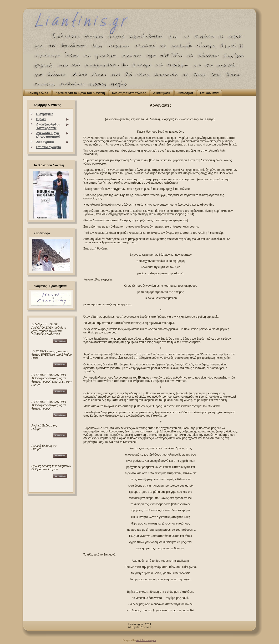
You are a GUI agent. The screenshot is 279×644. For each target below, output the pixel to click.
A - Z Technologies (146, 640)
